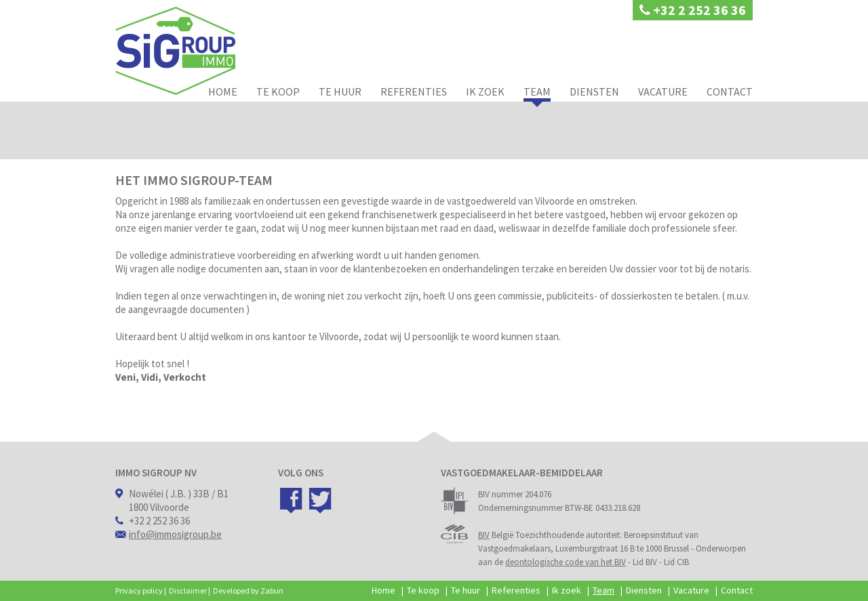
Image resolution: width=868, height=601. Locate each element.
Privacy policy (139, 590)
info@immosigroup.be (175, 534)
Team (537, 91)
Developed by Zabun (248, 590)
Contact (730, 91)
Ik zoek (485, 91)
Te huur (340, 91)
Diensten (594, 91)
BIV (484, 535)
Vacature (663, 91)
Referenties (414, 91)
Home (223, 91)
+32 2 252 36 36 (693, 10)
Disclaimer (188, 590)
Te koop (278, 91)
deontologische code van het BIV (566, 562)
